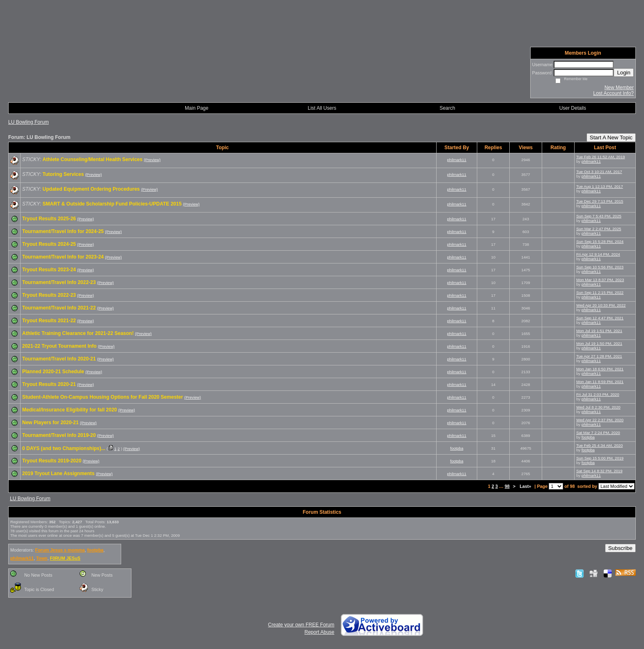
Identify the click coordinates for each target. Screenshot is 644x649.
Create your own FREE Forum (301, 625)
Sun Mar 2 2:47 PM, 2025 (599, 229)
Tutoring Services (63, 174)
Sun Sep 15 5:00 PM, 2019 (600, 458)
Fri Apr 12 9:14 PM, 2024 (598, 254)
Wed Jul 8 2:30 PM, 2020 (598, 407)
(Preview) (152, 160)
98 (507, 486)
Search (447, 108)
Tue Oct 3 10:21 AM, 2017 (599, 172)
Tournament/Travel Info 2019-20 (59, 435)
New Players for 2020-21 (50, 423)
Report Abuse (319, 632)
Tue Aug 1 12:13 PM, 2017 (600, 186)
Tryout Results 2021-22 (49, 321)
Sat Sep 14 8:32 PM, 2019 (599, 471)
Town (42, 558)
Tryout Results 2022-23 (49, 295)
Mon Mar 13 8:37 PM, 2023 (600, 280)
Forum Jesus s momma (60, 550)
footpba (588, 437)
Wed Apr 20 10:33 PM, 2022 (601, 305)
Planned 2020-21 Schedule (53, 372)
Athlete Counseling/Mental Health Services (93, 159)
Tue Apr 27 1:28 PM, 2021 (599, 356)
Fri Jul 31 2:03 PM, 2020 (598, 394)
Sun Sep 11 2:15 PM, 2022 (600, 292)
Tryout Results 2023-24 (49, 270)
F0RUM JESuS (65, 558)
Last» (526, 486)
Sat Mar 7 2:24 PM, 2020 (598, 433)
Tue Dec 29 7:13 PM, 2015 (600, 201)
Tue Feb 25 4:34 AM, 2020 (599, 445)
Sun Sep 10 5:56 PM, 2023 (600, 267)
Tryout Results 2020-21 (49, 384)
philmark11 (457, 160)
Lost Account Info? (613, 93)
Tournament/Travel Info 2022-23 (59, 282)
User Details (573, 108)
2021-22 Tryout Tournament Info (59, 346)
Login (624, 73)
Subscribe (620, 548)
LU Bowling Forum (29, 122)
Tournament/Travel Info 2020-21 (59, 359)
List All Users (322, 108)
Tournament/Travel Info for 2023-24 (63, 257)
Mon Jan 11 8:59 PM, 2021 (600, 382)
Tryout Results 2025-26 (49, 219)
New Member (619, 88)
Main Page (197, 108)
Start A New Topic (611, 137)
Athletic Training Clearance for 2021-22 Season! (78, 333)
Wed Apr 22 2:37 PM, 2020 (600, 420)
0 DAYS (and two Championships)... (64, 448)
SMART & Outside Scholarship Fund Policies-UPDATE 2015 (112, 204)
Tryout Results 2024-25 (49, 244)
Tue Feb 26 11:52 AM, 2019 (601, 157)
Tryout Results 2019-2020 (52, 461)
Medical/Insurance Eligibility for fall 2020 (70, 410)
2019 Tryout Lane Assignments (58, 473)
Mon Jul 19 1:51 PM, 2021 (599, 331)
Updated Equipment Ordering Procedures (91, 189)
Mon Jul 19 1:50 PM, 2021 (599, 343)
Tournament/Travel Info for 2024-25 (63, 231)
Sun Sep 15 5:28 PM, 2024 (600, 241)
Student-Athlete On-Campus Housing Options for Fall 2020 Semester (102, 397)
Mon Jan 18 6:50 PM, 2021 (600, 369)
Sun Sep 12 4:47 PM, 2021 (600, 318)
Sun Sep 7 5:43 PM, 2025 (599, 216)
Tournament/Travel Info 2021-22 (59, 308)
